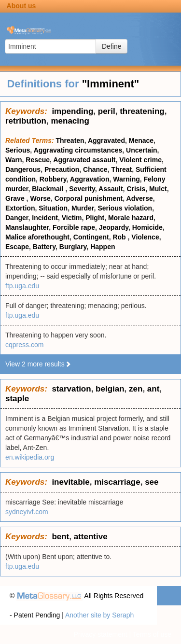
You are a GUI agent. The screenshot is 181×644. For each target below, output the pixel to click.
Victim (72, 218)
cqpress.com (24, 345)
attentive (91, 537)
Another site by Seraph (99, 615)
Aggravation (90, 179)
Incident (45, 218)
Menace (141, 140)
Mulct (158, 189)
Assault (111, 189)
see (152, 482)
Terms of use (152, 634)
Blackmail (49, 189)
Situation (53, 208)
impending (72, 111)
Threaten (70, 140)
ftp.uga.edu (22, 286)
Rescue (38, 160)
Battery (44, 247)
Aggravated (106, 140)
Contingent (91, 237)
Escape (17, 247)
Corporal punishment (89, 198)
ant (153, 389)
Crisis (136, 189)
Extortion (20, 208)
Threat (121, 169)
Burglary (73, 247)
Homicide (147, 227)
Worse (40, 198)
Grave (16, 198)
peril (107, 111)
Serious (18, 150)
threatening (142, 111)
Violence (145, 237)
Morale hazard (131, 218)
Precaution (62, 169)
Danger (17, 218)
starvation (71, 389)
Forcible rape (74, 227)
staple (17, 399)
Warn (14, 160)
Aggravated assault (84, 160)
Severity (82, 189)
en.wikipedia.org (30, 457)
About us (21, 6)
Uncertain (142, 150)
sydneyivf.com (27, 512)
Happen (103, 247)
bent (60, 537)
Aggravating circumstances (78, 150)
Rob (120, 237)
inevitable (70, 482)
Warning (126, 179)
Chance (95, 169)
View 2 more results (38, 364)
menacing (70, 121)
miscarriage (117, 482)
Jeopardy (114, 227)
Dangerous (23, 169)
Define (111, 46)
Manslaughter (27, 227)
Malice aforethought (37, 237)
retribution (26, 121)
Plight (95, 218)
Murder (83, 208)
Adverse (140, 198)
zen (136, 389)
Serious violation (125, 208)
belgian (110, 389)
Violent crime (140, 160)
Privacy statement (100, 634)
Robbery (53, 179)
